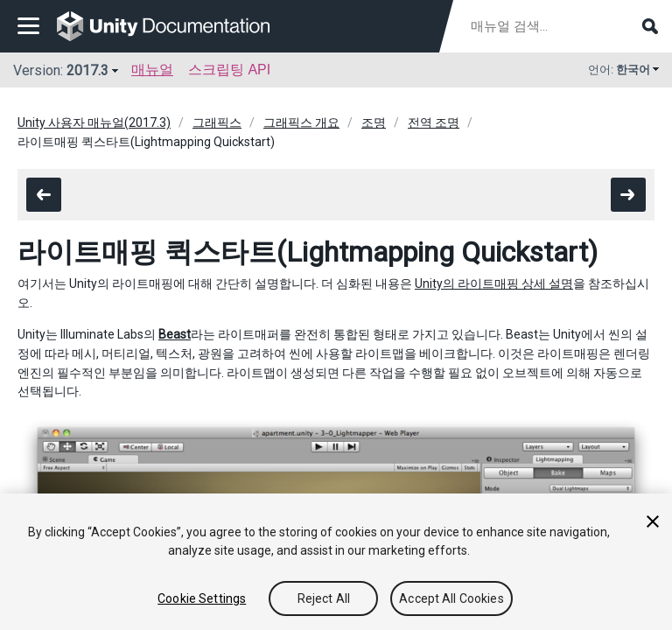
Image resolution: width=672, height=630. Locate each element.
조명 (374, 122)
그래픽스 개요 (301, 122)
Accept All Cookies (451, 598)
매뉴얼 (152, 70)
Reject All (324, 598)
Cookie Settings (202, 598)
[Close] (653, 521)
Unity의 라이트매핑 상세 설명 (494, 283)
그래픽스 (217, 122)
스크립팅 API (229, 70)
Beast (175, 334)
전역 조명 (434, 122)
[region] (336, 562)
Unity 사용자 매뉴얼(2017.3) (94, 122)
